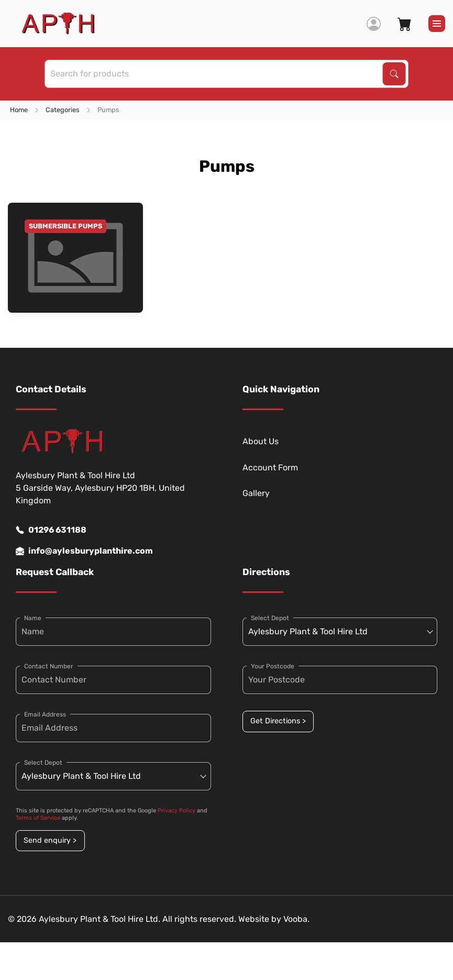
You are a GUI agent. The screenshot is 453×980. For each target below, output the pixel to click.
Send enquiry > (50, 840)
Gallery (256, 493)
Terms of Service (38, 818)
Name (33, 618)
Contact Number (49, 666)
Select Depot (43, 763)
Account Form (270, 467)
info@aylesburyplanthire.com (84, 551)
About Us (261, 441)
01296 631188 (51, 530)
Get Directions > (278, 721)
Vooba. (296, 919)
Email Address (45, 714)
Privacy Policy (176, 811)
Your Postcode (273, 666)
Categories (63, 110)
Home (19, 110)
